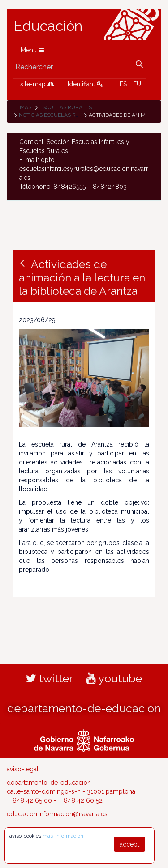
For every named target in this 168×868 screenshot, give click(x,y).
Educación (48, 26)
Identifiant (85, 84)
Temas (22, 107)
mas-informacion (63, 836)
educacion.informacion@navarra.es (57, 814)
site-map (37, 84)
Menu (32, 50)
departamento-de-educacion (84, 708)
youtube (114, 678)
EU (137, 84)
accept (129, 844)
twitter (50, 678)
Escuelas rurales (66, 107)
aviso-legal (23, 769)
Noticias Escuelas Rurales (58, 115)
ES (123, 84)
